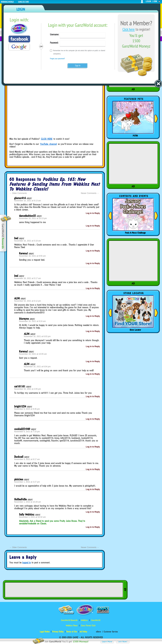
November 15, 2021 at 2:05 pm (28, 389)
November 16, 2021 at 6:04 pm (37, 367)
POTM (135, 136)
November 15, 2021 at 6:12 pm (28, 301)
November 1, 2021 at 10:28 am (28, 502)
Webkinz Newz (72, 626)
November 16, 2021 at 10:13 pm (33, 218)
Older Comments (18, 193)
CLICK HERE (47, 139)
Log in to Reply (93, 213)
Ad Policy (83, 632)
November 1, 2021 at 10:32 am (32, 517)
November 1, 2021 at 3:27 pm (27, 482)
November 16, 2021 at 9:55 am (32, 256)
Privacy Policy (58, 632)
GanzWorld (96, 620)
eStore (98, 632)
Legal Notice (45, 632)
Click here (129, 29)
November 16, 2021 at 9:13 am (28, 201)
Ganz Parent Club (88, 626)
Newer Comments (90, 193)
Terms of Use (72, 632)
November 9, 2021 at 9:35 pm (27, 409)
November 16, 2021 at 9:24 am (32, 321)
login (148, 1)
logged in (27, 562)
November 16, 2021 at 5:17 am (28, 278)
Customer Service (111, 632)
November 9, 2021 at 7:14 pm (27, 432)
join (155, 1)
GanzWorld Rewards (69, 620)
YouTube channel (48, 144)
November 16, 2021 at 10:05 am (33, 354)
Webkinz (84, 620)
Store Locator (135, 330)
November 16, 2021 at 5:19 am (28, 241)
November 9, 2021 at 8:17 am (27, 459)
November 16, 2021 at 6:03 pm (37, 336)
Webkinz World (7, 2)
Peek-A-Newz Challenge (135, 233)
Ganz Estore (23, 2)
